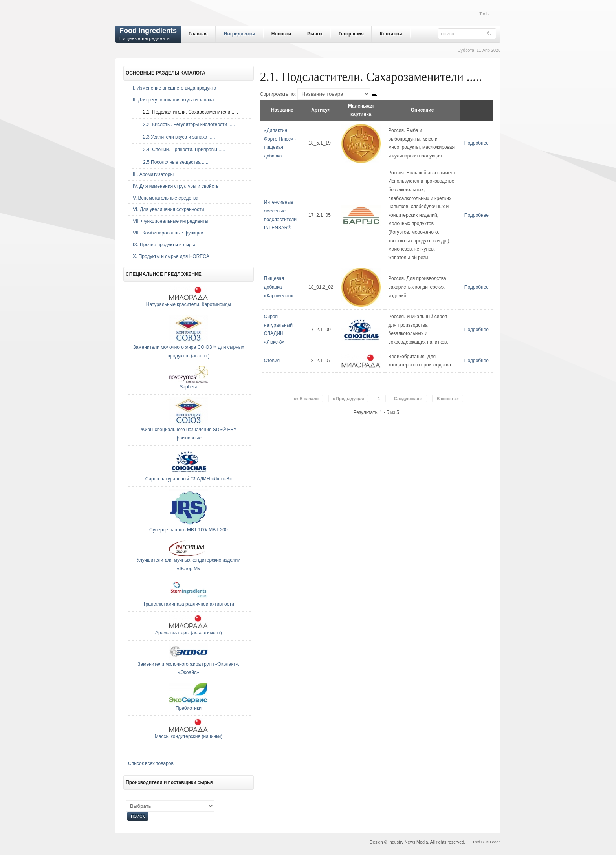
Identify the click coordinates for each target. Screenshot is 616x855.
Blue (485, 842)
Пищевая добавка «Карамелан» (279, 287)
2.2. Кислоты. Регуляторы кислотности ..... (187, 124)
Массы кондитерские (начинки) (189, 736)
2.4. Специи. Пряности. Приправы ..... (182, 150)
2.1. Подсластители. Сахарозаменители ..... (189, 112)
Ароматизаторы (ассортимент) (189, 633)
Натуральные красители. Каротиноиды (189, 304)
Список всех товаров (151, 763)
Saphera (188, 387)
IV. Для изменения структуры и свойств (176, 186)
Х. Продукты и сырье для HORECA (171, 256)
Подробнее (477, 143)
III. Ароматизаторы (153, 174)
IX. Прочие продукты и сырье (165, 245)
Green (495, 842)
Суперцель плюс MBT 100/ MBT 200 (189, 530)
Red (477, 842)
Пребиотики (189, 708)
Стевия (272, 361)
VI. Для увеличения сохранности (168, 209)
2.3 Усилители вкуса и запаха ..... (177, 137)
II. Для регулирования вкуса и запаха (173, 100)
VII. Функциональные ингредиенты (170, 221)
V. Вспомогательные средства (166, 198)
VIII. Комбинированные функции (168, 233)
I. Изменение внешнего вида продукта (175, 88)
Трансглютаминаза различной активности (189, 604)
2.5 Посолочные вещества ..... (174, 162)
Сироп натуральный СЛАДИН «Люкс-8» (189, 479)
